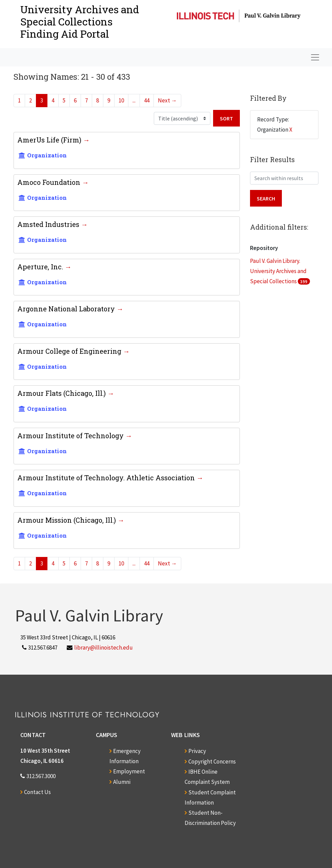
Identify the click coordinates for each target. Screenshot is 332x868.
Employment (129, 771)
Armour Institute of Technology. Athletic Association (107, 478)
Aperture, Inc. (41, 267)
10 (121, 100)
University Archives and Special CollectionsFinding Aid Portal (80, 22)
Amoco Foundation (50, 182)
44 (147, 100)
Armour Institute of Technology (71, 436)
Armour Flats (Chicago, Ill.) (62, 393)
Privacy (197, 751)
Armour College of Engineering (70, 351)
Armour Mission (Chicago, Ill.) (67, 520)
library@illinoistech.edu (103, 648)
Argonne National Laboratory (67, 309)
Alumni (122, 782)
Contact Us (37, 792)
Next (167, 100)
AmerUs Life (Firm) (50, 140)
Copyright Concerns (212, 761)
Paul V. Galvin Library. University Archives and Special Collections (278, 271)
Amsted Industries (49, 224)
